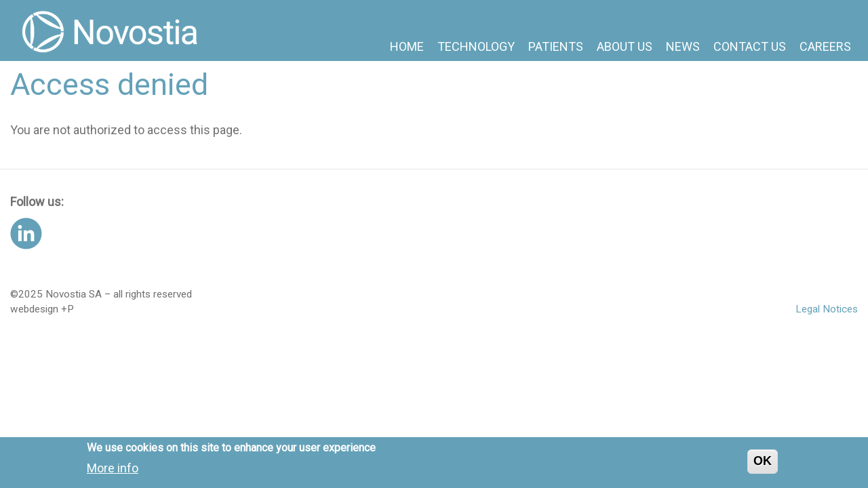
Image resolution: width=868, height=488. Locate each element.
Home (407, 46)
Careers (825, 46)
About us (625, 46)
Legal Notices (827, 309)
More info (113, 471)
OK (763, 464)
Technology (476, 46)
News (683, 46)
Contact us (750, 46)
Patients (556, 46)
